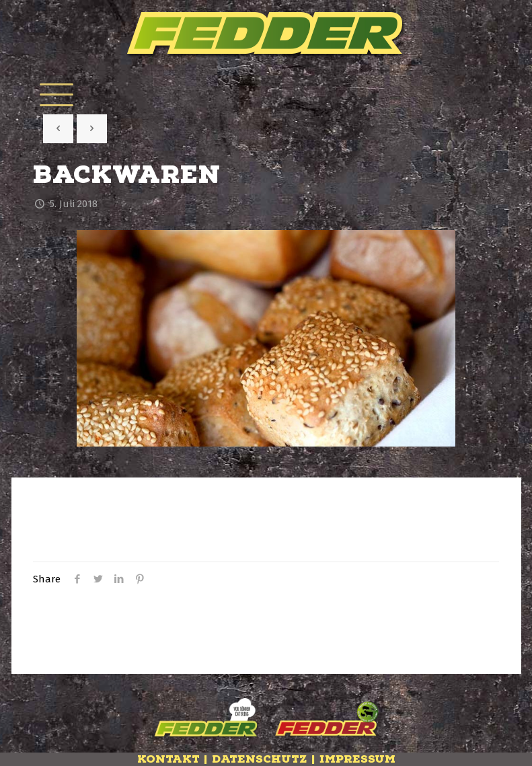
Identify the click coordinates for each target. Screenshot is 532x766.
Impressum (357, 759)
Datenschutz (260, 759)
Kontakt (168, 759)
